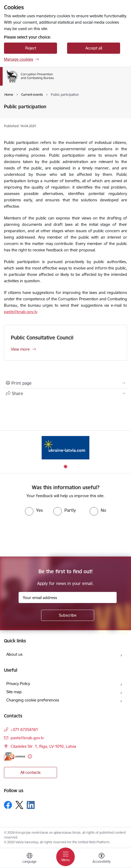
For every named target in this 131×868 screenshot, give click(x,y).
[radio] (34, 510)
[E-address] (15, 756)
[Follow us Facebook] (8, 805)
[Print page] (65, 383)
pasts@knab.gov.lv (21, 312)
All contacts (30, 772)
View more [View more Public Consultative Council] (20, 349)
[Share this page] (65, 393)
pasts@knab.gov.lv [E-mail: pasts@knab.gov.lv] (27, 738)
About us (14, 654)
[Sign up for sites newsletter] (68, 615)
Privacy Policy (18, 684)
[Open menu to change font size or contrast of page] (102, 859)
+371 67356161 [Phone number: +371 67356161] (24, 730)
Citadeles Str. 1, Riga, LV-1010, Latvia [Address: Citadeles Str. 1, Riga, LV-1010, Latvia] (43, 746)
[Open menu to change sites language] (29, 859)
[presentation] (44, 535)
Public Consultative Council (42, 338)
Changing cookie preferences (33, 700)
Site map (14, 692)
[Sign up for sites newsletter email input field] (68, 597)
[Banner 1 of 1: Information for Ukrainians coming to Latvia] (65, 448)
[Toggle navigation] (65, 857)
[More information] (30, 756)
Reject (31, 48)
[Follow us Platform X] (19, 805)
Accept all (94, 48)
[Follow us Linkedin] (31, 805)
